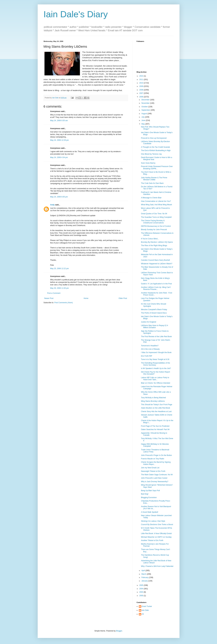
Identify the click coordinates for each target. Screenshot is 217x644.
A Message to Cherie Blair (151, 198)
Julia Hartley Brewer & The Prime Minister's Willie (154, 179)
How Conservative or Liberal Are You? (156, 201)
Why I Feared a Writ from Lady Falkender (157, 566)
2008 (142, 90)
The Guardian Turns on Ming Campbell (156, 217)
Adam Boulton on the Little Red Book (155, 408)
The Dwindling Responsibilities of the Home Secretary (155, 364)
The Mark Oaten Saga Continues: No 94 (157, 475)
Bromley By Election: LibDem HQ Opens (157, 242)
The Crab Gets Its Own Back (152, 183)
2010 (142, 83)
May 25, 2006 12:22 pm (60, 269)
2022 (142, 76)
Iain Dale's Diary (76, 14)
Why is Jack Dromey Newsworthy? (155, 482)
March (144, 574)
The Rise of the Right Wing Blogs (154, 246)
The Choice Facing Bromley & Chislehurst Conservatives (153, 222)
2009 (142, 86)
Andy (52, 205)
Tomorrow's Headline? (150, 346)
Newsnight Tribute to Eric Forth (153, 471)
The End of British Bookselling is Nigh (156, 150)
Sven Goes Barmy (148, 163)
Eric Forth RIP (146, 356)
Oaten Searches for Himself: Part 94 (155, 429)
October (145, 107)
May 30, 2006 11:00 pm (60, 288)
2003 (142, 592)
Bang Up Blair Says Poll (150, 491)
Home (86, 298)
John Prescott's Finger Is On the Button (156, 455)
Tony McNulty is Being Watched (153, 398)
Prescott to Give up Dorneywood (154, 138)
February (145, 577)
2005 (142, 585)
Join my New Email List (150, 468)
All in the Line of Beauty (150, 349)
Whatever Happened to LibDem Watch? (157, 264)
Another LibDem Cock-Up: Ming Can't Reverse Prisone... (156, 288)
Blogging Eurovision (149, 497)
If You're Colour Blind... (150, 239)
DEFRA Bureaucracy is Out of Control (156, 226)
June (144, 120)
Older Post (123, 298)
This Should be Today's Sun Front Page (157, 405)
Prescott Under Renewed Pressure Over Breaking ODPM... (157, 167)
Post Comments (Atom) (64, 303)
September (146, 110)
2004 (142, 589)
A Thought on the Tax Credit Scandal (155, 147)
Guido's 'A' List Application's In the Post (156, 284)
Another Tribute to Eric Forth (152, 540)
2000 (142, 596)
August (144, 114)
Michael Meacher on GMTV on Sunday (156, 537)
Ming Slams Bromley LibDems (153, 401)
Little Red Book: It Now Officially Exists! (156, 533)
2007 (142, 93)
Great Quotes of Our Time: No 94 (154, 214)
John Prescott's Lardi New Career (154, 478)
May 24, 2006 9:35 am (59, 121)
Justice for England (148, 322)
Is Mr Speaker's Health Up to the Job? (156, 368)
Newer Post (49, 298)
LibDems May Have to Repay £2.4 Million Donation (154, 326)
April (143, 571)
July (143, 117)
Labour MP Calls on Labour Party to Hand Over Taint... (155, 379)
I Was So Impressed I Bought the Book (156, 352)
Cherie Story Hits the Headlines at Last (156, 411)
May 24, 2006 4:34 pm (59, 157)
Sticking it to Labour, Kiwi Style (153, 521)
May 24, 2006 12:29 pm (60, 140)
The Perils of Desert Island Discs (154, 313)
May (143, 124)
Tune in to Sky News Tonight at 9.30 (155, 359)
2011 (142, 80)
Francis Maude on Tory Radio (153, 459)
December (146, 100)
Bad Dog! (145, 494)
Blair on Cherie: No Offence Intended (155, 383)
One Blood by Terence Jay (151, 154)
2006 (142, 97)
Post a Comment (54, 293)
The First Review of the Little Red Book (156, 337)
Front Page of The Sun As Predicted (155, 426)
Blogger (119, 631)
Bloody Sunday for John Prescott (154, 230)
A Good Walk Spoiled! (149, 512)
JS (143, 614)
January (145, 581)
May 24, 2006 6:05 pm (59, 197)
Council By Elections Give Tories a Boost (157, 524)
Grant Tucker (147, 606)
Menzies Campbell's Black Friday (154, 310)
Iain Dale (145, 610)
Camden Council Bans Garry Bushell (155, 260)
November (146, 103)
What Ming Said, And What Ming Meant (156, 205)
